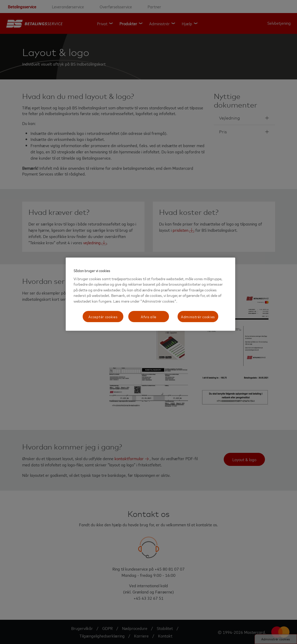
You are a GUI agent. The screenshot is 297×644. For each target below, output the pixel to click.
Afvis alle (149, 317)
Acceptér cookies (103, 317)
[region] (150, 294)
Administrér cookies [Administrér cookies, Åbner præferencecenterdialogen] (198, 317)
